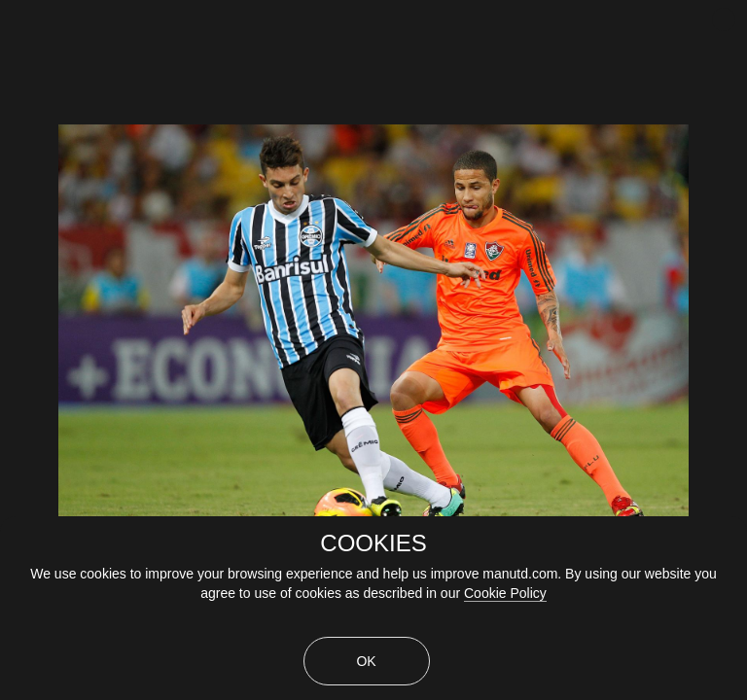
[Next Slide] (730, 297)
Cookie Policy (505, 593)
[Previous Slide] (17, 297)
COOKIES (373, 543)
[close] (724, 19)
